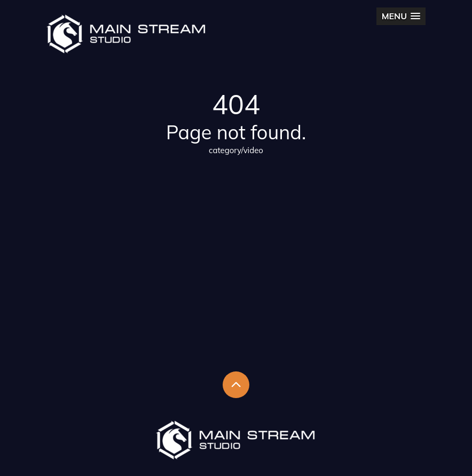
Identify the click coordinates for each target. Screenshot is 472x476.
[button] (401, 16)
